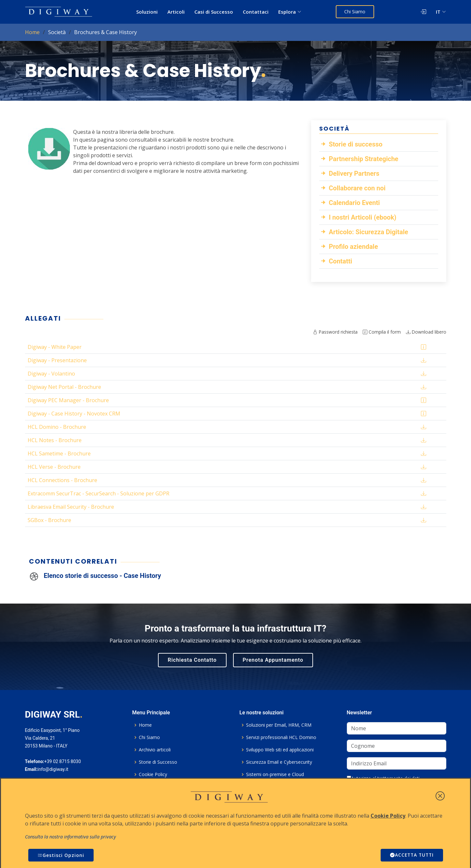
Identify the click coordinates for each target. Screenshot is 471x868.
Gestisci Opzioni (61, 855)
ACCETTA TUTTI (411, 855)
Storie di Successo (158, 762)
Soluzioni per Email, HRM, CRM (279, 725)
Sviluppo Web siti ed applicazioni (280, 750)
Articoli (176, 12)
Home (32, 32)
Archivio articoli (155, 750)
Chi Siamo (355, 12)
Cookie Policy (153, 774)
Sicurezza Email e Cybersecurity (279, 762)
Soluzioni (147, 12)
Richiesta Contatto (192, 660)
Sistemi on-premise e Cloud (275, 774)
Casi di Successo (214, 12)
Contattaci (256, 12)
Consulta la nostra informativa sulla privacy (71, 837)
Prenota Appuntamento (273, 660)
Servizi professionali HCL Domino (281, 737)
